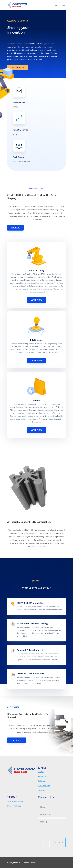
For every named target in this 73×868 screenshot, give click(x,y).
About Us (15, 228)
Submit (59, 842)
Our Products (18, 67)
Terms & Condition (16, 801)
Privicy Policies (14, 806)
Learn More (36, 300)
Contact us (17, 740)
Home (41, 772)
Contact (42, 790)
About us (42, 776)
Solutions (42, 781)
